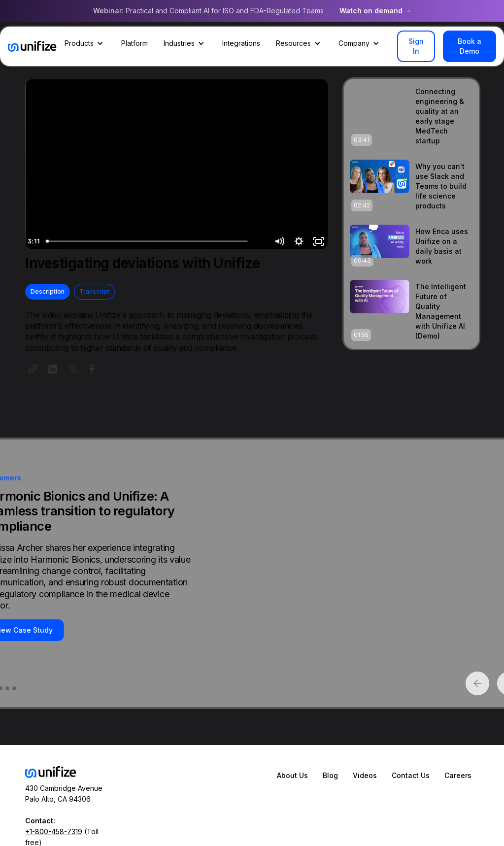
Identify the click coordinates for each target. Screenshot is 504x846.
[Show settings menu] (300, 241)
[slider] (166, 241)
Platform (134, 43)
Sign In (416, 46)
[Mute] (281, 241)
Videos (365, 775)
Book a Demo (470, 46)
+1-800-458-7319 (54, 831)
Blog (330, 775)
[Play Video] (34, 241)
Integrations (241, 43)
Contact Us (411, 775)
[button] (85, 43)
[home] (32, 47)
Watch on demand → (375, 11)
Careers (458, 775)
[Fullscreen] (319, 241)
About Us (292, 775)
